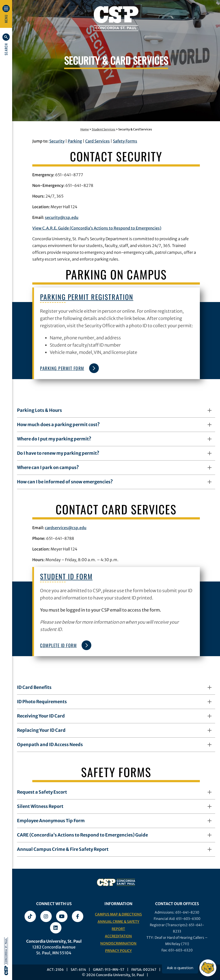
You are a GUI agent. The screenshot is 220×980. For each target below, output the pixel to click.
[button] (6, 44)
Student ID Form (66, 576)
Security (57, 141)
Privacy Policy (118, 951)
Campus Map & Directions (118, 914)
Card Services (97, 141)
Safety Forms (125, 141)
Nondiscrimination (118, 943)
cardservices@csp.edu (66, 528)
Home (85, 129)
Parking (75, 141)
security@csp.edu (62, 217)
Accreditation (118, 936)
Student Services (104, 129)
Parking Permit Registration (87, 297)
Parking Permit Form (68, 368)
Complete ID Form (64, 645)
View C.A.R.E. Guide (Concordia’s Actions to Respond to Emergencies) (97, 228)
